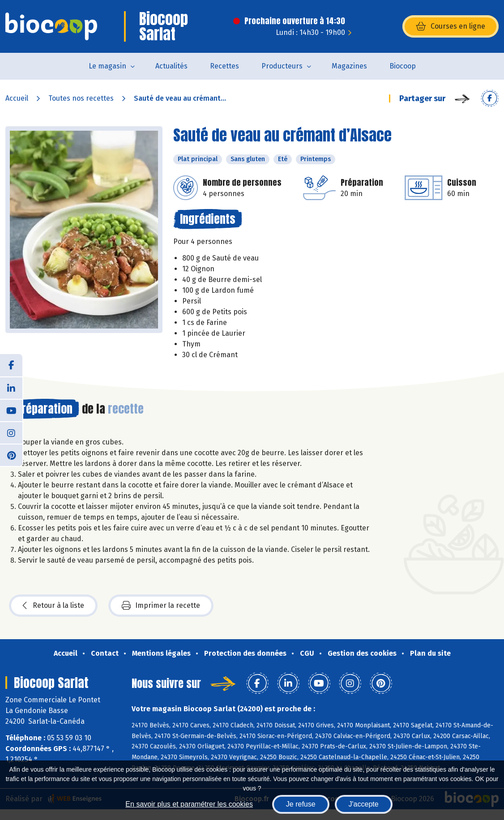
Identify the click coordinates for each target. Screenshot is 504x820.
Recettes (224, 66)
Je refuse (301, 804)
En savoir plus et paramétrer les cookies (189, 804)
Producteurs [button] (282, 66)
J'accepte (364, 804)
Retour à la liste (53, 606)
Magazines (349, 66)
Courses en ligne (451, 26)
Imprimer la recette (161, 606)
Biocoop (403, 66)
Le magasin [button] (107, 66)
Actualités (171, 66)
